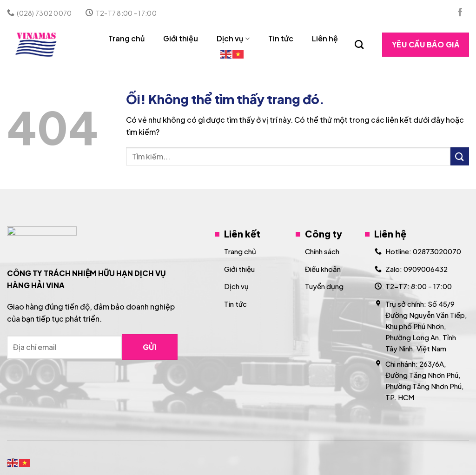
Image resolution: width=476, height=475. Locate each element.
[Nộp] (460, 156)
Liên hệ (325, 38)
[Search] (359, 44)
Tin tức (281, 38)
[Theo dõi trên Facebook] (460, 13)
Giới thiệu (181, 38)
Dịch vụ (233, 38)
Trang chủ (126, 38)
